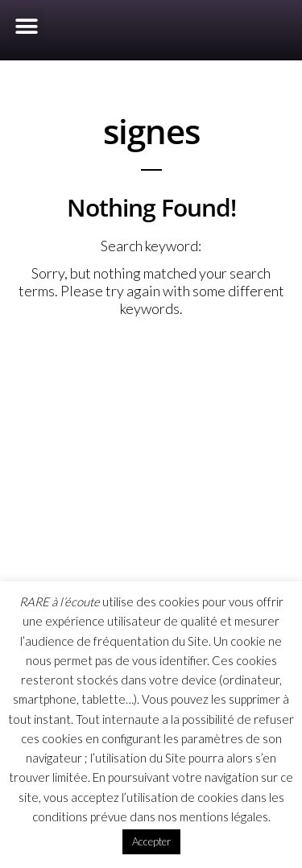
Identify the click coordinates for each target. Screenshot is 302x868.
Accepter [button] (151, 841)
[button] (26, 26)
